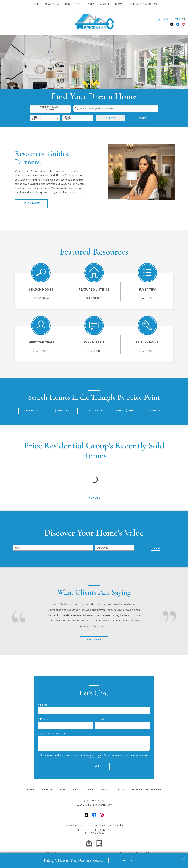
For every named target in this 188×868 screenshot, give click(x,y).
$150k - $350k (63, 411)
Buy (68, 4)
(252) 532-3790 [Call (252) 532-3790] (169, 19)
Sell (79, 4)
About (105, 4)
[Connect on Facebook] (178, 24)
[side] (53, 548)
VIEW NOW (126, 860)
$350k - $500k (94, 411)
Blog (118, 4)
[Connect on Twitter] (172, 24)
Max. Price (68, 118)
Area (91, 4)
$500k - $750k (125, 411)
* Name (43, 705)
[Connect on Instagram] (184, 24)
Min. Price (35, 118)
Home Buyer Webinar (142, 4)
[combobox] (50, 109)
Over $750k (155, 411)
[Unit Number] (115, 548)
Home (35, 4)
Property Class (49, 109)
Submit (156, 548)
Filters (110, 118)
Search (143, 118)
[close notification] (183, 858)
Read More (94, 640)
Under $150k (33, 411)
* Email (100, 719)
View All (94, 498)
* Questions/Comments (52, 734)
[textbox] (118, 109)
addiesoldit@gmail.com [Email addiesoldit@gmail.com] (94, 805)
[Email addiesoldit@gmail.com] (183, 19)
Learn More (31, 204)
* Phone (43, 719)
